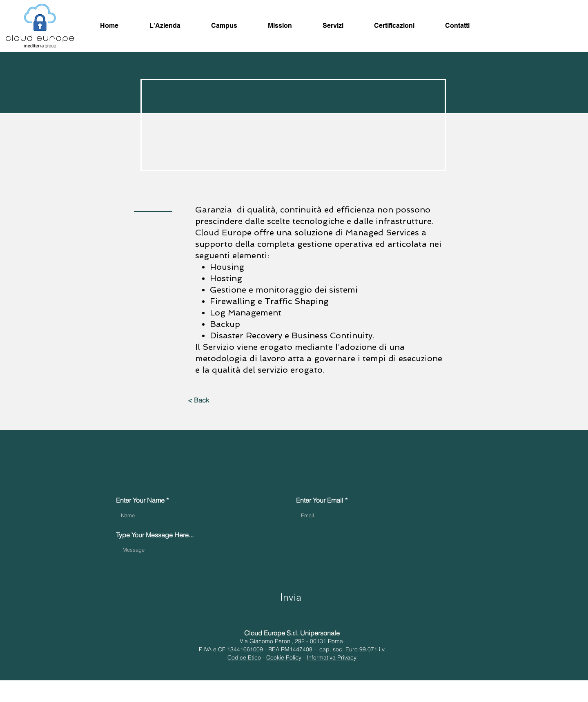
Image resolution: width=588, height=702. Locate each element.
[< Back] (198, 400)
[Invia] (291, 597)
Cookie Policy (284, 657)
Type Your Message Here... (155, 535)
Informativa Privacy (332, 657)
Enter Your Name (140, 500)
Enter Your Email (320, 500)
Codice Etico (244, 657)
